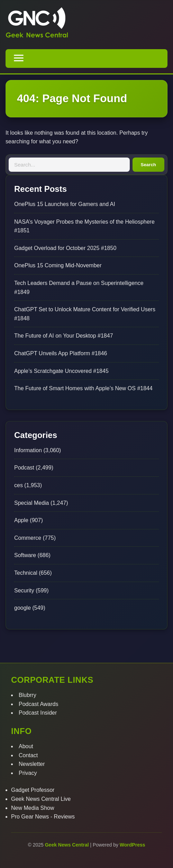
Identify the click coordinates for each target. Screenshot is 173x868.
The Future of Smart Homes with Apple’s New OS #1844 (83, 388)
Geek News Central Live (41, 799)
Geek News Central (68, 845)
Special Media (32, 503)
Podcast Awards (38, 704)
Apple (21, 520)
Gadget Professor (33, 790)
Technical (26, 573)
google (22, 608)
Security (24, 590)
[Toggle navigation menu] (19, 59)
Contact (28, 755)
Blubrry (28, 695)
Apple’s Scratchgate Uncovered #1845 (61, 371)
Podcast (24, 468)
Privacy (28, 773)
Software (25, 555)
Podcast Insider (38, 713)
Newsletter (32, 764)
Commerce (28, 538)
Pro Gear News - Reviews (43, 817)
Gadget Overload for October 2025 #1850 (65, 248)
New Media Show (33, 808)
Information (28, 450)
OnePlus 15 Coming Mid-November (58, 265)
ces (19, 485)
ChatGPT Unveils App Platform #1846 (61, 353)
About (26, 746)
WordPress (133, 845)
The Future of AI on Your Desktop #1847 (64, 336)
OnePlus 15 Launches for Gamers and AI (65, 204)
